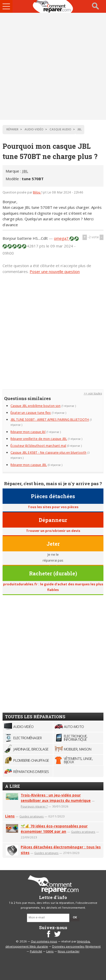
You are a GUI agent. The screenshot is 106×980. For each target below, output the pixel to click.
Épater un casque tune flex (31, 413)
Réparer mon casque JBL (29, 465)
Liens (10, 816)
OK (75, 918)
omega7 (62, 238)
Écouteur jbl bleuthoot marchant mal (38, 446)
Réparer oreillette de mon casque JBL (39, 439)
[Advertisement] (53, 66)
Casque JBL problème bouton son (36, 406)
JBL (25, 171)
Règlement (93, 947)
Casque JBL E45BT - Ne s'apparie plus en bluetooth (48, 453)
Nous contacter (69, 952)
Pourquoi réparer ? (34, 806)
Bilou (37, 193)
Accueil (53, 6)
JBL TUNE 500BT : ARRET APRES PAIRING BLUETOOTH (50, 420)
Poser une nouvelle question (55, 271)
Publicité (36, 952)
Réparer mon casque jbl (28, 432)
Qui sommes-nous (44, 942)
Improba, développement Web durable (48, 944)
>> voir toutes (93, 394)
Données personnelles (68, 947)
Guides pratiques (32, 816)
